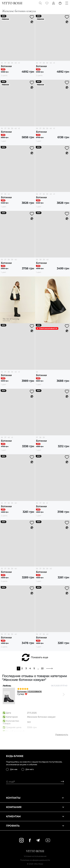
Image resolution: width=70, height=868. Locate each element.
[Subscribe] (61, 782)
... (38, 668)
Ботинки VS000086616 (29, 692)
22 (42, 668)
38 (9, 63)
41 (19, 63)
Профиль (35, 826)
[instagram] (21, 840)
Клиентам (35, 816)
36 (2, 63)
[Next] (63, 694)
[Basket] (60, 3)
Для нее (14, 769)
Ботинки (6, 66)
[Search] (40, 3)
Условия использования (35, 856)
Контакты (35, 798)
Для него (30, 769)
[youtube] (48, 840)
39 (12, 63)
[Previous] (7, 694)
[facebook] (30, 840)
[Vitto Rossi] (12, 3)
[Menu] (67, 3)
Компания (35, 807)
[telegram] (38, 840)
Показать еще (39, 657)
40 (16, 63)
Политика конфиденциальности (35, 860)
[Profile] (54, 3)
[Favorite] (47, 3)
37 (5, 63)
